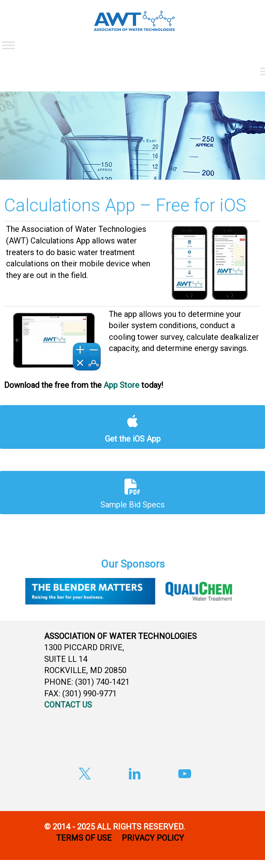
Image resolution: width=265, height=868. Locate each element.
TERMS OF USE (84, 838)
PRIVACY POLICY (154, 838)
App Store (121, 385)
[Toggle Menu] (8, 45)
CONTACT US (68, 705)
